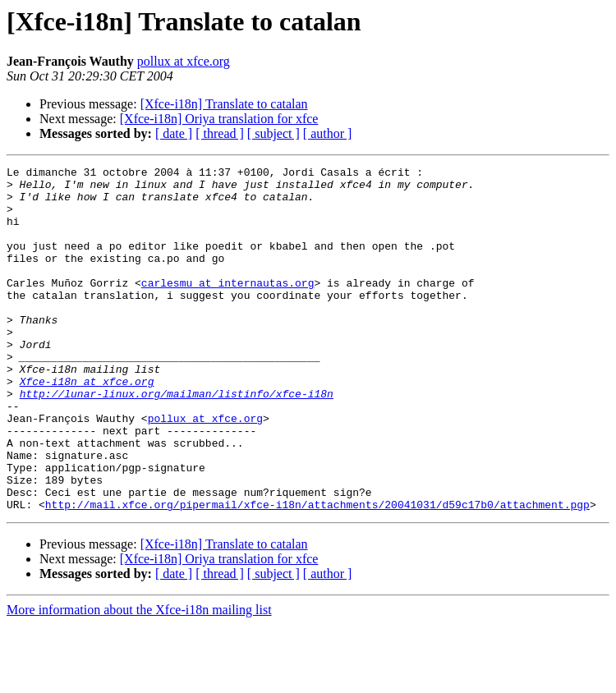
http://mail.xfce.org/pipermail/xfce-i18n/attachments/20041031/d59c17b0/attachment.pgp (317, 573)
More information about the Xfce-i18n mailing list (139, 679)
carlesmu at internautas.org (228, 307)
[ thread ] (220, 133)
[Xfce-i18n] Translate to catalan (224, 104)
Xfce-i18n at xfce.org (87, 425)
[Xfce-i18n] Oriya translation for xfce (219, 119)
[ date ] (174, 133)
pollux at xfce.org (184, 61)
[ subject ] (274, 133)
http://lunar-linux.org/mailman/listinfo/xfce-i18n (177, 440)
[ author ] (328, 133)
